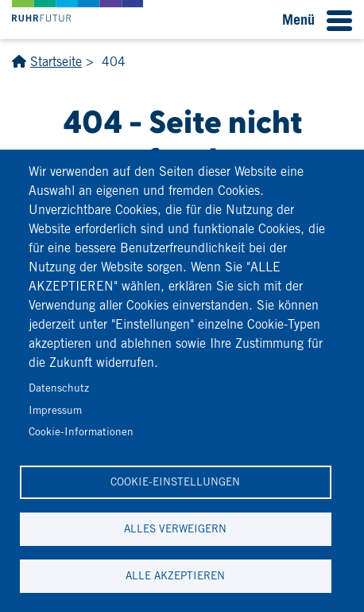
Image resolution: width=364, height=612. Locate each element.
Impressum (55, 410)
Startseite (56, 62)
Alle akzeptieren (175, 575)
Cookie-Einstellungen (175, 481)
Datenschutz (59, 388)
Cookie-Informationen (81, 431)
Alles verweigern (175, 528)
